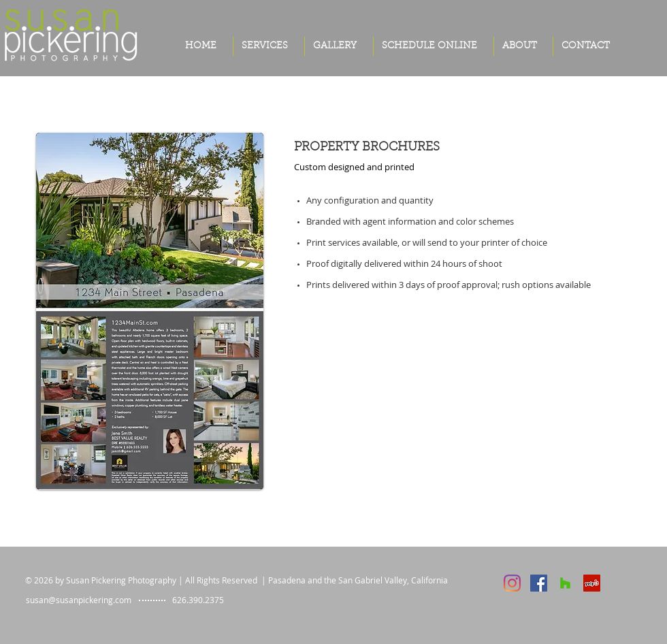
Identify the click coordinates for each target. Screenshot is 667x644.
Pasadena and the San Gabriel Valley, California (358, 580)
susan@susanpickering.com (79, 600)
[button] (339, 46)
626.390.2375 (198, 600)
